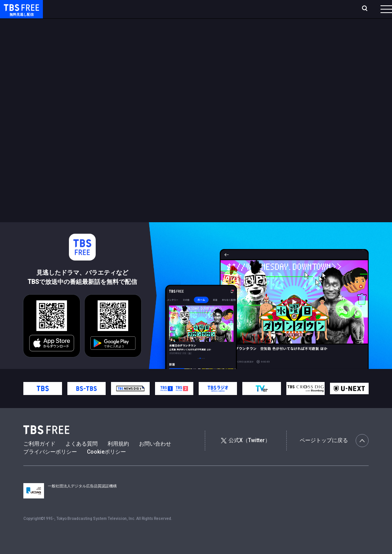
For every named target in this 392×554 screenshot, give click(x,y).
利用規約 (118, 459)
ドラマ (154, 24)
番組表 (368, 9)
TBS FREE (20, 14)
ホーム (87, 9)
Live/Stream (181, 9)
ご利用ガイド (39, 459)
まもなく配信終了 (118, 24)
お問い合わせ (155, 459)
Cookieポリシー (106, 467)
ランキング (145, 9)
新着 (83, 24)
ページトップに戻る (334, 456)
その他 (304, 24)
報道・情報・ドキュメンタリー (253, 24)
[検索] (314, 9)
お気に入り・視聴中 (228, 9)
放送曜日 (113, 9)
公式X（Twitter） (245, 456)
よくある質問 (82, 459)
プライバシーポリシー (50, 467)
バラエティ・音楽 (191, 24)
